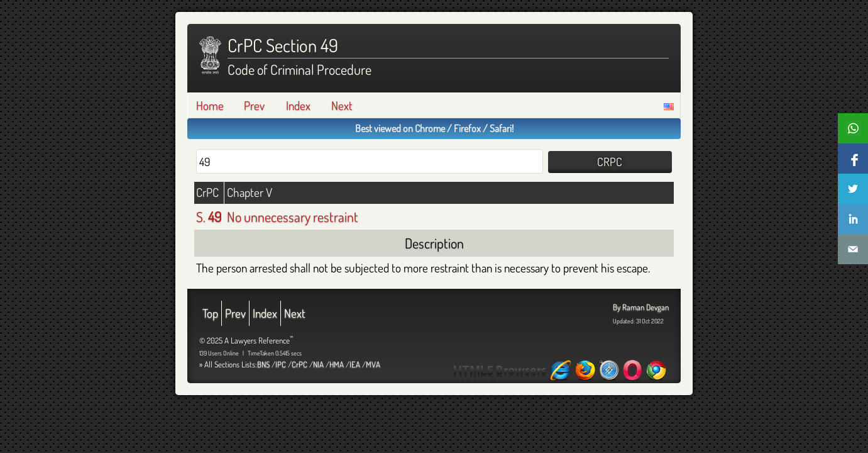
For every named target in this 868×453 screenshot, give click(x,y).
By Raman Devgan (641, 307)
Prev (254, 105)
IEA (355, 364)
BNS (263, 364)
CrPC (299, 364)
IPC (281, 364)
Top (210, 313)
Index (298, 105)
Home (210, 105)
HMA (337, 364)
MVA (373, 364)
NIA (318, 364)
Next (342, 105)
